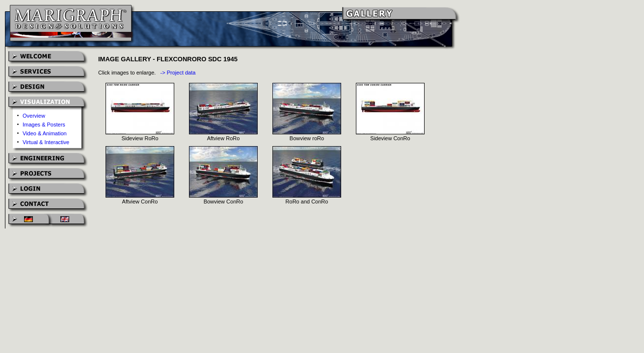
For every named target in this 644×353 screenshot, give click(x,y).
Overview (34, 116)
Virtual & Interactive (46, 142)
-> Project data (178, 73)
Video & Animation (45, 133)
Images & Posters (44, 125)
